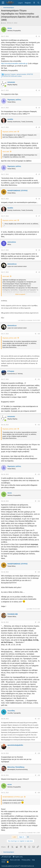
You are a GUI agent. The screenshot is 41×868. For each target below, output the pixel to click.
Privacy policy (26, 860)
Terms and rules (15, 860)
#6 (39, 199)
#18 (39, 753)
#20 (39, 793)
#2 (39, 90)
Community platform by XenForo (18, 866)
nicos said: (6, 152)
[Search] (38, 3)
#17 (39, 719)
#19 (39, 775)
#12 (39, 425)
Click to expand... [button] (21, 294)
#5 (39, 174)
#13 (39, 474)
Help (33, 860)
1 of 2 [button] (14, 837)
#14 (39, 501)
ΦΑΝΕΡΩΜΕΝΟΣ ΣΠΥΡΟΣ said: (13, 797)
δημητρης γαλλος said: (10, 132)
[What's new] (34, 3)
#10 (39, 334)
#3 (39, 108)
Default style (6, 857)
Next (22, 837)
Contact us (5, 860)
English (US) (18, 857)
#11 (39, 379)
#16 (39, 622)
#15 (39, 572)
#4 (39, 127)
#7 (39, 216)
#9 (39, 272)
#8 (39, 250)
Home (3, 862)
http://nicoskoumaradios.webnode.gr (14, 63)
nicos (4, 23)
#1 (39, 36)
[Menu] (3, 3)
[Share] (36, 36)
